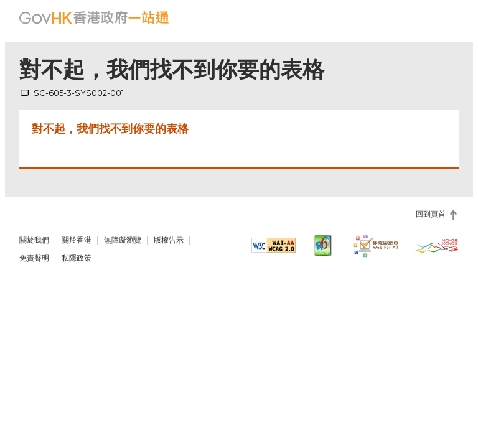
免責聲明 (34, 258)
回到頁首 (431, 214)
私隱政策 (77, 258)
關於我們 (34, 240)
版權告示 (169, 240)
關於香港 (77, 240)
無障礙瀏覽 (123, 240)
